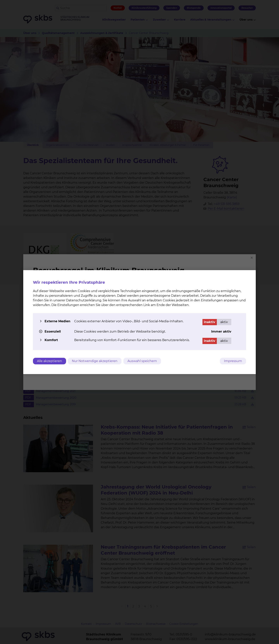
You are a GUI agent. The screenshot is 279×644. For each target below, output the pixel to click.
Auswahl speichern (142, 361)
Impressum (233, 361)
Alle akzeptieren (50, 361)
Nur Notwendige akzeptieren (95, 361)
